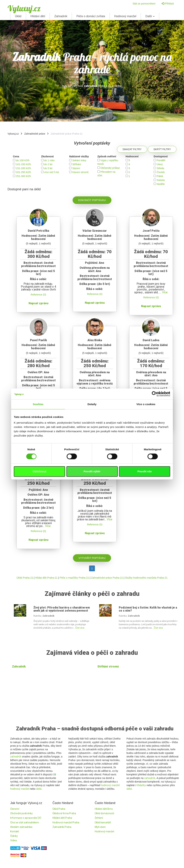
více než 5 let (52, 172)
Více (165, 292)
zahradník (16, 757)
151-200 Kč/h (23, 168)
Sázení (76, 168)
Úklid (18, 16)
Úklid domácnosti (104, 813)
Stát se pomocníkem (144, 4)
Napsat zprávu (38, 303)
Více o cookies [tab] (146, 404)
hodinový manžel (20, 789)
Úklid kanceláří (103, 822)
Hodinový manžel (125, 16)
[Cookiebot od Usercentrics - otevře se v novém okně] (154, 394)
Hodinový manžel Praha (66, 822)
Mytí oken (100, 827)
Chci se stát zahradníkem (25, 822)
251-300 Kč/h (23, 176)
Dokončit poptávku (92, 200)
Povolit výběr (92, 471)
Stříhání (77, 164)
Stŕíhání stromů (108, 666)
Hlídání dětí (38, 16)
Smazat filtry (132, 149)
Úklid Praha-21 (25, 578)
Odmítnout (40, 471)
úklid (39, 789)
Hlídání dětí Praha (62, 818)
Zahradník (61, 16)
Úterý (160, 164)
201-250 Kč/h (23, 172)
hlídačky (141, 785)
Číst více (80, 628)
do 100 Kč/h (23, 160)
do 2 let (48, 164)
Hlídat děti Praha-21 (46, 578)
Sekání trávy (79, 160)
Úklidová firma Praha (64, 813)
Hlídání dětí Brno (104, 809)
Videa (13, 840)
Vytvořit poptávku (92, 558)
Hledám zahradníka (21, 827)
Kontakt (15, 831)
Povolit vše (145, 471)
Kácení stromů (80, 172)
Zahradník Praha (62, 827)
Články (14, 836)
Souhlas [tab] (38, 404)
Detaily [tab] (92, 404)
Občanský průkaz (110, 168)
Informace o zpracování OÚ (26, 818)
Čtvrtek (161, 172)
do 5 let (48, 168)
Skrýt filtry (162, 149)
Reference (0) (38, 295)
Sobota (161, 180)
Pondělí (161, 160)
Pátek (160, 176)
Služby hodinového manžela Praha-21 (146, 578)
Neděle (161, 184)
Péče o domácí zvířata (91, 16)
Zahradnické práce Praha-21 (107, 578)
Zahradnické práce (35, 134)
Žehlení (99, 818)
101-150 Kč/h (23, 164)
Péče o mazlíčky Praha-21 (74, 578)
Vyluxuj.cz (24, 8)
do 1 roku (49, 160)
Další (150, 16)
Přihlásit (168, 4)
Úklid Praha (59, 809)
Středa (160, 168)
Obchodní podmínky (21, 813)
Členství (15, 809)
